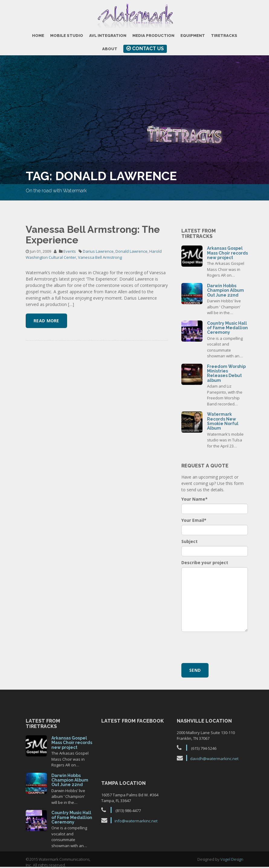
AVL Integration (108, 36)
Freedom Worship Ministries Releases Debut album (226, 373)
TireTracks (224, 36)
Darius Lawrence (98, 251)
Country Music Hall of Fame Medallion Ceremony (227, 328)
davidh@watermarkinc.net (214, 759)
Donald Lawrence (131, 251)
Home (38, 36)
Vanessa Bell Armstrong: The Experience (93, 235)
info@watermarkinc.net (136, 821)
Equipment (193, 36)
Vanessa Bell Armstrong (100, 257)
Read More (46, 321)
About (110, 49)
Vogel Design (232, 859)
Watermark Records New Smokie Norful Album (223, 421)
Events (70, 251)
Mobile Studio (67, 36)
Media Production (153, 36)
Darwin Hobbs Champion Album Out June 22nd (225, 290)
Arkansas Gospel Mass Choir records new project (227, 253)
